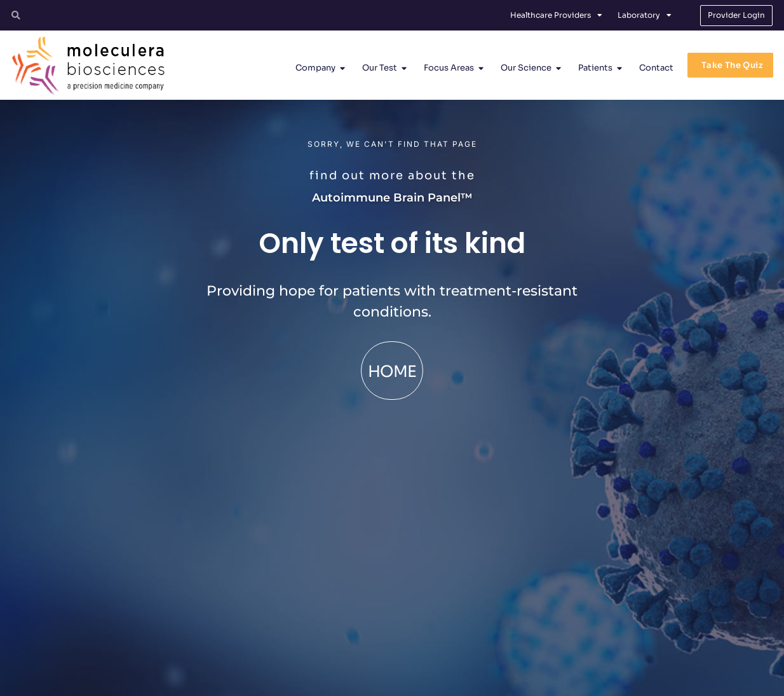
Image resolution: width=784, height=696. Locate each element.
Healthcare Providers (556, 15)
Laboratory (645, 15)
